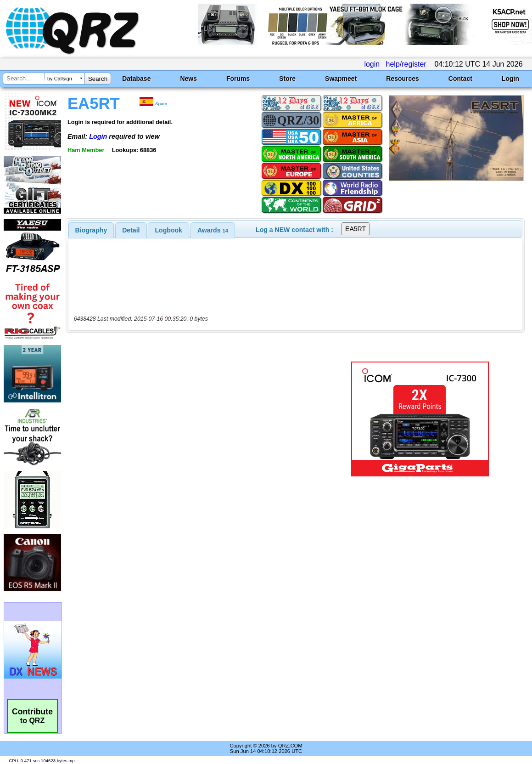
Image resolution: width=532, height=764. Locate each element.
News (188, 79)
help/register (406, 64)
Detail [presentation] (131, 230)
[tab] (91, 230)
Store (287, 79)
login (372, 64)
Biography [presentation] (91, 230)
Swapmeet (341, 79)
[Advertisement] (198, 419)
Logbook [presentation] (169, 230)
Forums (238, 79)
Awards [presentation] (213, 230)
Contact (460, 79)
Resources (403, 79)
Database (136, 79)
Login (510, 79)
